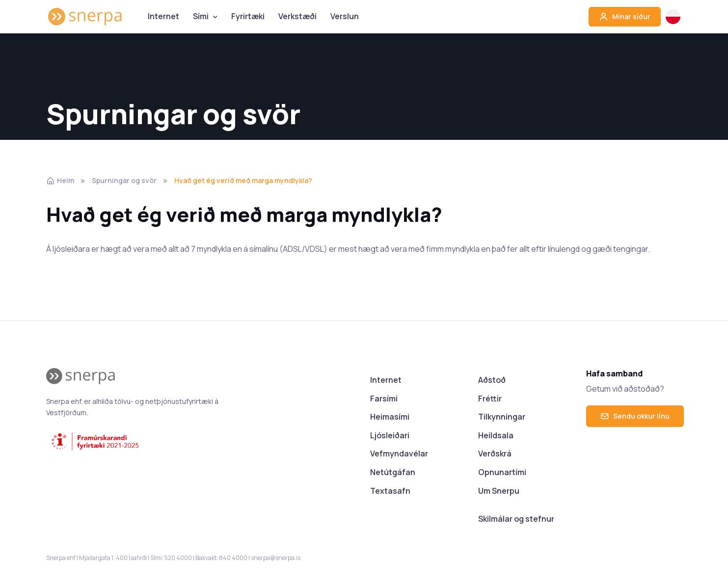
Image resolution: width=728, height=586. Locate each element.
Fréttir (490, 399)
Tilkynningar (502, 417)
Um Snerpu (499, 491)
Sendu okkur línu (635, 416)
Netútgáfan (393, 472)
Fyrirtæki (248, 16)
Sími (201, 16)
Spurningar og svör (124, 180)
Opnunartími (502, 472)
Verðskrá (495, 453)
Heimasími (390, 417)
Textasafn (390, 491)
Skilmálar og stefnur (516, 519)
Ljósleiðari (390, 435)
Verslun (345, 16)
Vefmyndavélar (399, 453)
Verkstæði (297, 16)
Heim (60, 180)
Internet (163, 16)
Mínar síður (625, 17)
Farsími (384, 399)
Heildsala (496, 435)
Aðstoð (492, 380)
